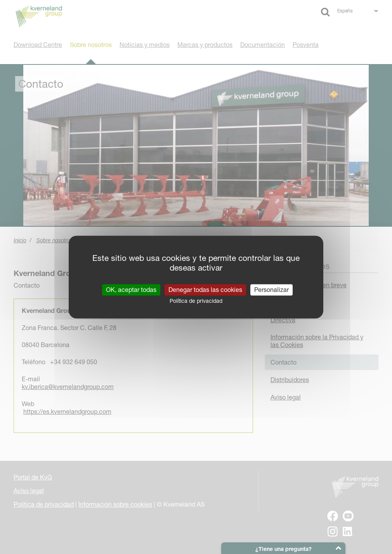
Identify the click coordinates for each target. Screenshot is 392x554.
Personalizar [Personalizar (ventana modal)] (271, 290)
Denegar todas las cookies (205, 290)
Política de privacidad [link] (196, 301)
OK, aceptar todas (131, 290)
